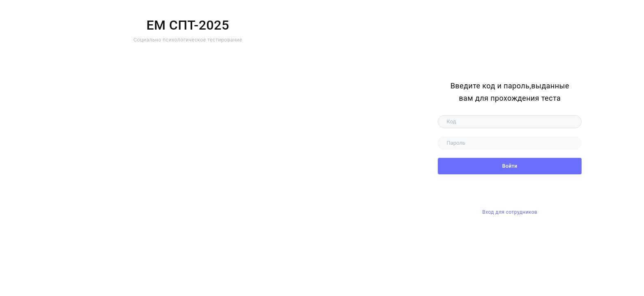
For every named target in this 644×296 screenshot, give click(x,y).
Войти (510, 166)
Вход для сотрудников (510, 212)
